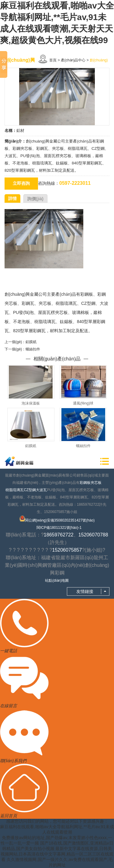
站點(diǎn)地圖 (57, 580)
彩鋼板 (85, 483)
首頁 (53, 60)
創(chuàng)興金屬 (21, 294)
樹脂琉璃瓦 (15, 490)
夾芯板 (96, 483)
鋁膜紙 (31, 342)
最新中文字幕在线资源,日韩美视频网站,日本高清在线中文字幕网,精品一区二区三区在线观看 (57, 854)
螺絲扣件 (33, 349)
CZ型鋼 (30, 490)
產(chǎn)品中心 (73, 60)
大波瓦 (41, 490)
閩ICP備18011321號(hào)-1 (59, 528)
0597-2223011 (75, 183)
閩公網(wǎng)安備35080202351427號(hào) (57, 519)
